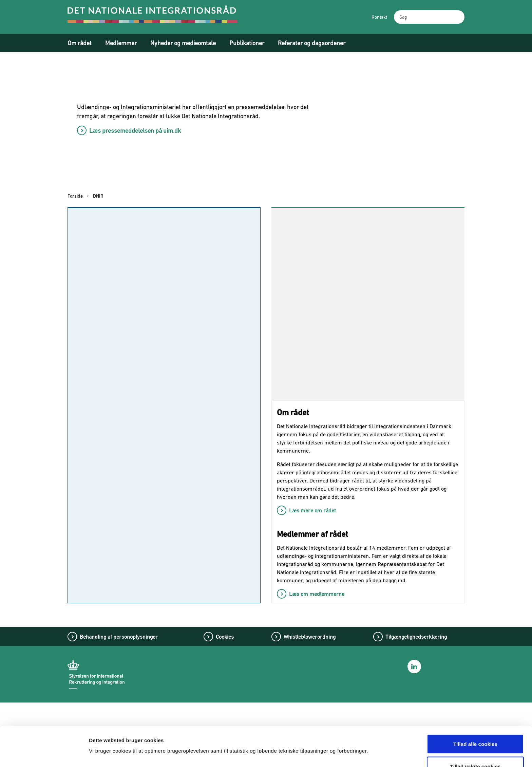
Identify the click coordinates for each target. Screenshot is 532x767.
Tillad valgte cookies (476, 727)
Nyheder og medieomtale (183, 43)
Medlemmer (121, 43)
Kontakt (379, 17)
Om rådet (80, 43)
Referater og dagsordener (312, 43)
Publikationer (247, 43)
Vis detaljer (355, 733)
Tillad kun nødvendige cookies (475, 749)
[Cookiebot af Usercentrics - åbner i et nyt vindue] (44, 754)
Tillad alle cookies (475, 704)
